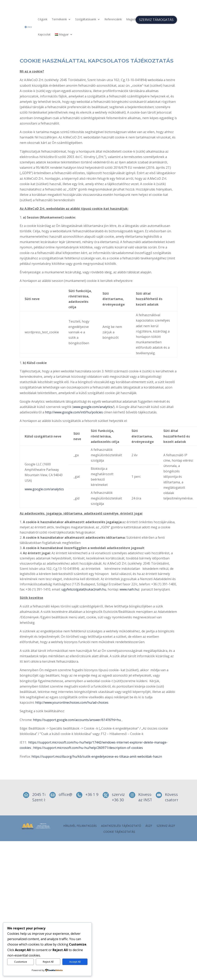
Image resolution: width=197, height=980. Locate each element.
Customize (21, 962)
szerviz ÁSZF (166, 826)
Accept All (75, 962)
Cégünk (43, 19)
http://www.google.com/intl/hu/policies (74, 412)
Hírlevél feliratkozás (80, 826)
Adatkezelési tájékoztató (121, 826)
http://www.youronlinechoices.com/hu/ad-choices (72, 702)
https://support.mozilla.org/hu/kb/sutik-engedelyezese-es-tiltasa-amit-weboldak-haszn (97, 756)
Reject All (48, 962)
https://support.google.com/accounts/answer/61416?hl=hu (77, 720)
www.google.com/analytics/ (93, 407)
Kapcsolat (44, 34)
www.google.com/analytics (44, 489)
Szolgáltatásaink (86, 19)
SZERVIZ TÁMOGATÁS (156, 20)
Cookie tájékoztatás (119, 832)
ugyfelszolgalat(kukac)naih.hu (84, 589)
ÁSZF (149, 826)
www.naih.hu (129, 589)
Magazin (132, 19)
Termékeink (59, 19)
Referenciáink (113, 19)
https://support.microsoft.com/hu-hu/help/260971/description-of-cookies (88, 748)
